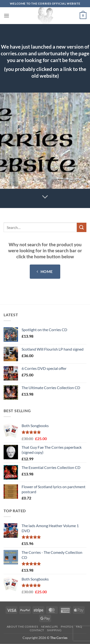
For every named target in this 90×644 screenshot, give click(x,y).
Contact (37, 630)
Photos (67, 627)
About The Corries (22, 627)
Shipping (54, 630)
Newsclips (50, 627)
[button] (6, 16)
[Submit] (82, 227)
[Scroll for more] (45, 197)
